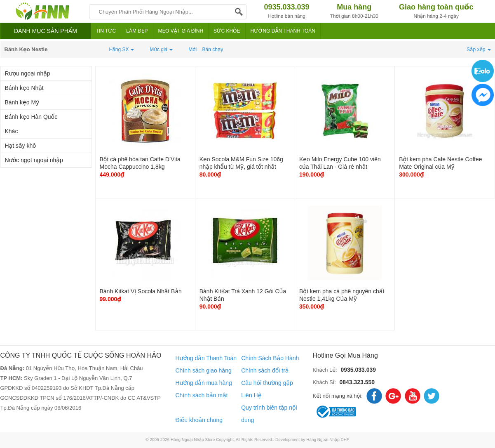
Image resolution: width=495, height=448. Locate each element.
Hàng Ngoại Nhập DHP (328, 440)
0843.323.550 (357, 382)
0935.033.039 (358, 370)
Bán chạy (213, 50)
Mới (192, 50)
